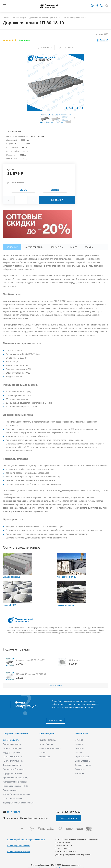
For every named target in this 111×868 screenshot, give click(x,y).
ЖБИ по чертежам (47, 740)
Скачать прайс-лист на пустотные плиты (26, 839)
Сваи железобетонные (13, 769)
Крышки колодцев (65, 605)
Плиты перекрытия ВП (13, 799)
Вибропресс (45, 757)
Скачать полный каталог (19, 852)
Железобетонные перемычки (16, 794)
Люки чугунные (10, 790)
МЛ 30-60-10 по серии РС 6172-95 (31, 674)
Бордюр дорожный (12, 577)
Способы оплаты (83, 765)
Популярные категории (15, 734)
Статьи (42, 752)
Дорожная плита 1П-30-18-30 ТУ (30, 660)
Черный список (82, 757)
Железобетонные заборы (15, 782)
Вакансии (79, 748)
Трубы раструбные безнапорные (18, 803)
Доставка (55, 190)
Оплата (23, 190)
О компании (81, 734)
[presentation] (75, 118)
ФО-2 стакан (74, 660)
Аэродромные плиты (67, 577)
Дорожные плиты (11, 740)
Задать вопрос (56, 721)
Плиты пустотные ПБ (13, 757)
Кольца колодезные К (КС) (15, 786)
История (79, 740)
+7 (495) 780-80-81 (70, 812)
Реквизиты (80, 769)
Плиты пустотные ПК (13, 761)
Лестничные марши (12, 744)
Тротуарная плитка (12, 765)
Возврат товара (82, 761)
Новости (79, 744)
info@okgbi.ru (14, 812)
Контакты (79, 773)
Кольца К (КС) (9, 605)
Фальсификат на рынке (50, 748)
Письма (79, 752)
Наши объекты (46, 744)
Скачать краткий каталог (19, 845)
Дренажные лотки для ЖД (15, 778)
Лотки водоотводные (13, 748)
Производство (47, 734)
